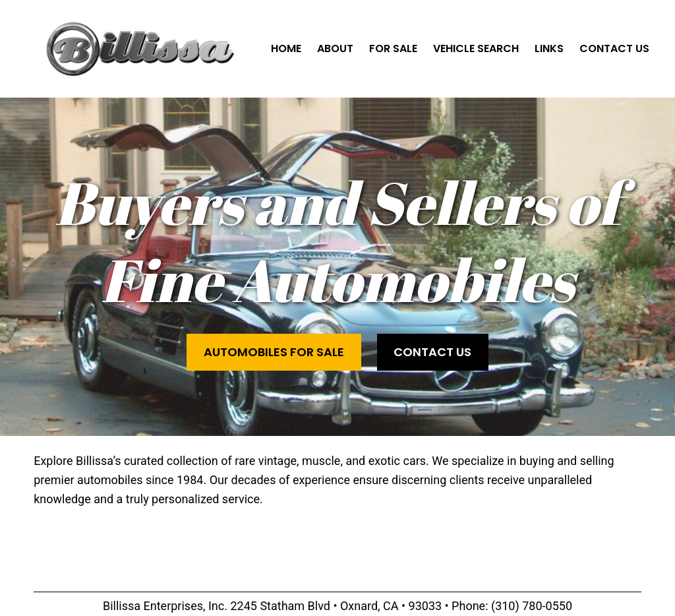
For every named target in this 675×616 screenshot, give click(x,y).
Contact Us (432, 352)
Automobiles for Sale (274, 352)
